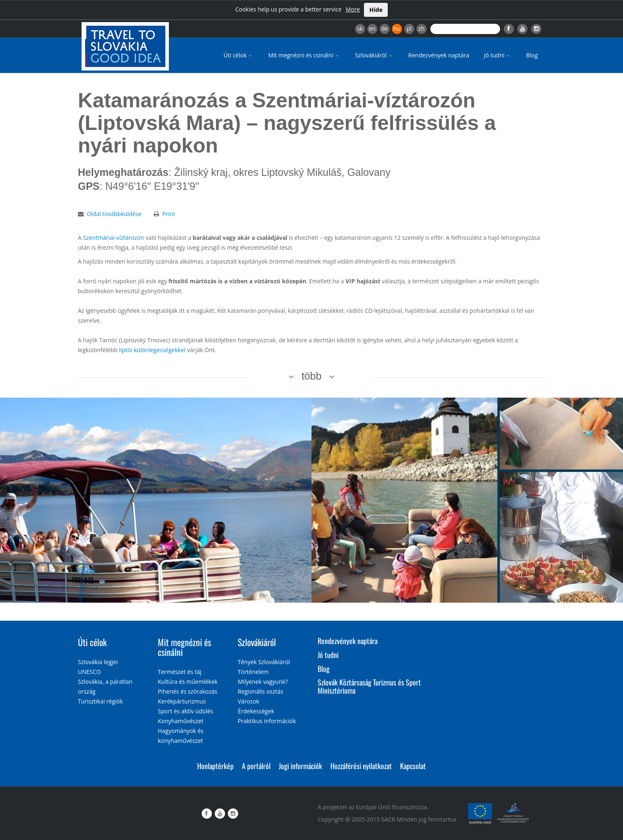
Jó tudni (498, 55)
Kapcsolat (413, 766)
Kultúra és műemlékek (188, 682)
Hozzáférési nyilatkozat (361, 766)
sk (360, 28)
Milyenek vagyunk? (263, 682)
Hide (376, 10)
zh (422, 28)
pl (409, 28)
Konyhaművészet (181, 721)
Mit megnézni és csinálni (304, 55)
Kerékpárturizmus (182, 701)
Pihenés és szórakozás (188, 691)
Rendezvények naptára (439, 55)
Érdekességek (256, 711)
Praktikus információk (267, 721)
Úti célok (239, 55)
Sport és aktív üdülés (185, 711)
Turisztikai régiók (100, 701)
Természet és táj (180, 672)
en (372, 28)
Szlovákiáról (374, 55)
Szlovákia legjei (98, 662)
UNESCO (89, 672)
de (384, 28)
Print (169, 214)
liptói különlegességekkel (152, 350)
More (353, 9)
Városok (249, 701)
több (312, 376)
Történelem (253, 672)
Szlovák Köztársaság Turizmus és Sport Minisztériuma (369, 686)
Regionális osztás (260, 691)
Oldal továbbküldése (114, 214)
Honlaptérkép (215, 766)
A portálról (256, 766)
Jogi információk (300, 766)
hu (397, 28)
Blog (532, 55)
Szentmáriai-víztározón (114, 238)
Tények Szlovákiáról (264, 662)
